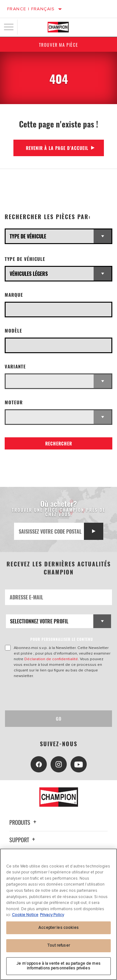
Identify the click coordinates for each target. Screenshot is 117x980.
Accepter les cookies (58, 928)
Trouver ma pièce (59, 45)
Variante (15, 366)
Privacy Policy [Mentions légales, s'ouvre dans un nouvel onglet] (52, 915)
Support (23, 840)
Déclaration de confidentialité (51, 659)
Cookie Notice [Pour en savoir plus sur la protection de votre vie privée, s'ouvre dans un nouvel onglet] (25, 915)
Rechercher (59, 443)
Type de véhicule (25, 259)
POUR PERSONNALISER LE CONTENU (62, 639)
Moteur (14, 402)
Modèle (13, 331)
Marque (14, 295)
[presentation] (57, 694)
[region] (58, 914)
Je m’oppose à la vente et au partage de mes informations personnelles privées (58, 966)
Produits (24, 822)
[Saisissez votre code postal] (49, 531)
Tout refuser (58, 945)
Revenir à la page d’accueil (57, 148)
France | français (31, 9)
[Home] (58, 27)
